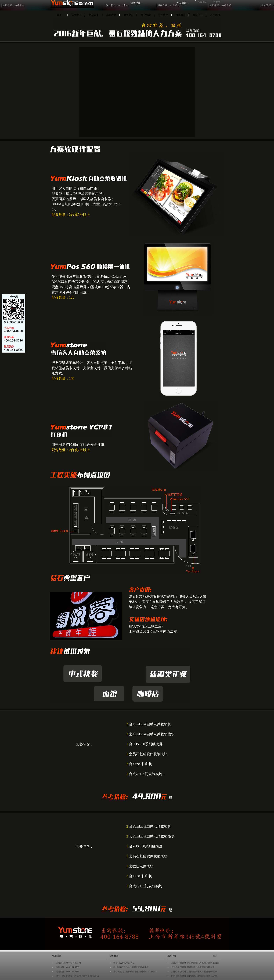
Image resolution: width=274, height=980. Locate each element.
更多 (215, 956)
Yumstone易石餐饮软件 (88, 6)
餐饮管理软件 (141, 972)
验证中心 (198, 15)
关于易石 (77, 15)
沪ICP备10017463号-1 (124, 963)
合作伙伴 (163, 15)
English (216, 2)
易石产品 (111, 15)
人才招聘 (215, 15)
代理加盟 (180, 15)
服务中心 (128, 15)
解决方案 (94, 15)
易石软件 (152, 972)
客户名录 (146, 15)
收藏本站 (202, 2)
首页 (59, 15)
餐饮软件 (130, 972)
